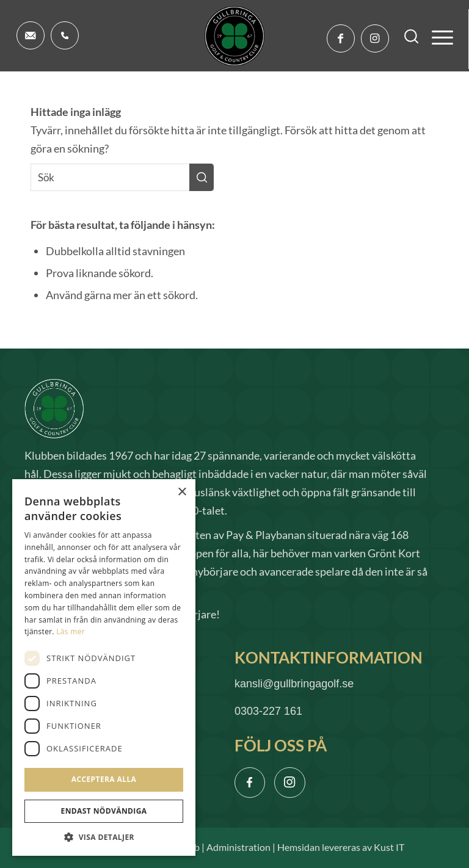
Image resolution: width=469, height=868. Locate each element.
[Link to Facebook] (341, 38)
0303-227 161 (268, 711)
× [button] (182, 492)
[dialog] (104, 667)
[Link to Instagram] (375, 38)
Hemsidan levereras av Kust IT (341, 848)
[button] (104, 837)
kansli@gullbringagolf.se (294, 684)
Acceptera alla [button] (104, 779)
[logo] (234, 36)
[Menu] (436, 37)
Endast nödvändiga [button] (104, 811)
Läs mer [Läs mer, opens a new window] (71, 631)
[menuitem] (406, 37)
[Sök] (406, 37)
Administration (238, 848)
